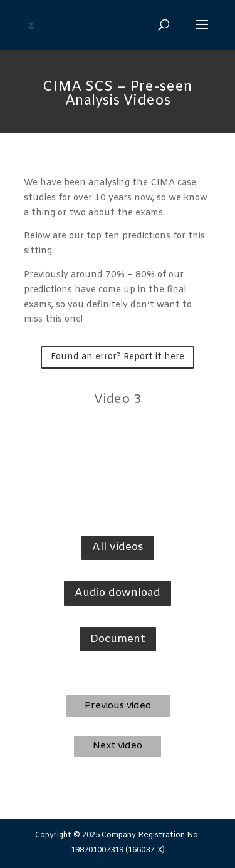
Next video (118, 746)
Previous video (118, 706)
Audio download (118, 593)
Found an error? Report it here (118, 357)
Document (118, 639)
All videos (118, 547)
